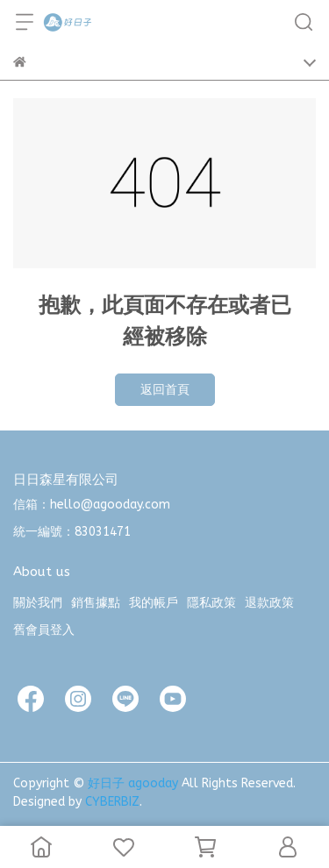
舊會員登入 (44, 630)
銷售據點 (96, 603)
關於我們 (38, 603)
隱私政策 (211, 603)
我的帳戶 (154, 603)
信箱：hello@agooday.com (92, 505)
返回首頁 (165, 390)
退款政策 (269, 603)
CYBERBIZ (112, 802)
